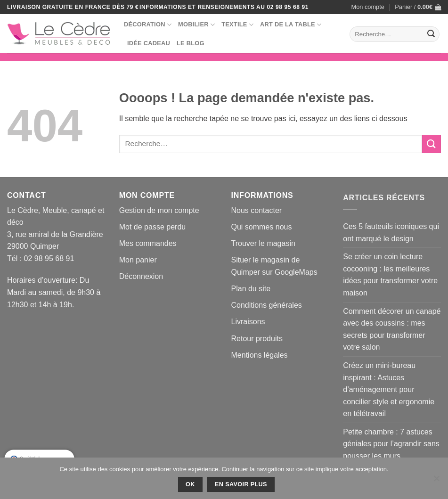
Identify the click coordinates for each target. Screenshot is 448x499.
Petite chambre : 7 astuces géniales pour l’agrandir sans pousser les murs (391, 444)
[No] (436, 481)
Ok (190, 484)
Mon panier (138, 260)
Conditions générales (267, 305)
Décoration (148, 25)
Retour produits (257, 339)
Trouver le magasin (263, 243)
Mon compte (368, 7)
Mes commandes (148, 243)
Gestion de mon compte (159, 210)
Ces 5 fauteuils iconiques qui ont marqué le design (391, 233)
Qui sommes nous (262, 227)
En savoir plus (241, 484)
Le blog (191, 43)
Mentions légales (260, 355)
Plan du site (251, 289)
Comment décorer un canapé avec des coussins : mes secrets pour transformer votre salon (392, 329)
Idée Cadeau (149, 43)
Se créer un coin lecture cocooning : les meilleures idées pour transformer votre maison (390, 275)
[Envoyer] (431, 34)
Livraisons (248, 322)
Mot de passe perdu (152, 227)
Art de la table (291, 25)
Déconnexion (141, 276)
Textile (237, 25)
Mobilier (196, 25)
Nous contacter (257, 210)
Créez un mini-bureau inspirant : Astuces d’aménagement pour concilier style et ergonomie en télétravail (389, 389)
